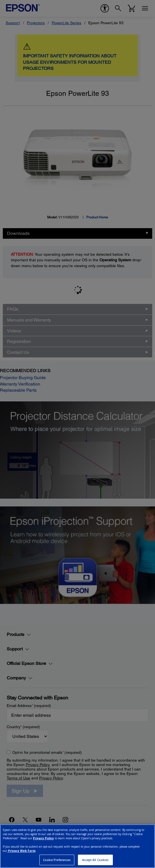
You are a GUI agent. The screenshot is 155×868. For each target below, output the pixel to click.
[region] (77, 846)
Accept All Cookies (96, 860)
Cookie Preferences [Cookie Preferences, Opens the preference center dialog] (57, 860)
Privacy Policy (43, 838)
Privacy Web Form (21, 851)
